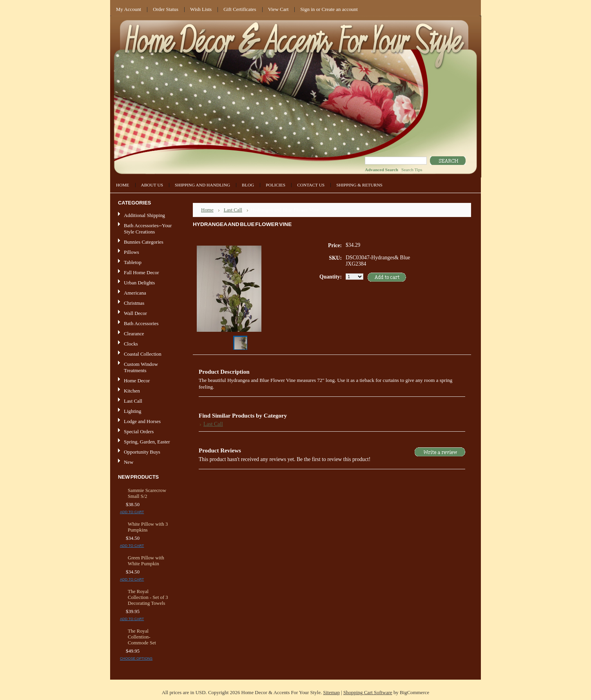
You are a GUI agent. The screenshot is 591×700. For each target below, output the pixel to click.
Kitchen (132, 391)
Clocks (131, 344)
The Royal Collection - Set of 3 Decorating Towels (148, 597)
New (129, 462)
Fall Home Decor (141, 272)
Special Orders (139, 431)
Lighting (132, 411)
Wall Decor (135, 313)
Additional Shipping (144, 215)
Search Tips (412, 170)
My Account (129, 9)
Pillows (131, 252)
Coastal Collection (143, 354)
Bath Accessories (146, 324)
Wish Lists (201, 9)
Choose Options (136, 658)
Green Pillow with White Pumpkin (146, 561)
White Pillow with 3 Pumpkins (148, 527)
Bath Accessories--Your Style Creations (148, 229)
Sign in (307, 9)
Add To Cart (132, 512)
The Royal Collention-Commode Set (142, 637)
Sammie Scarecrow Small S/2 (147, 493)
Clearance (134, 334)
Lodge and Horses (142, 421)
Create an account (339, 9)
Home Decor (146, 381)
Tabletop (133, 262)
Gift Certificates (240, 9)
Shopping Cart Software (368, 692)
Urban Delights (139, 283)
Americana (146, 293)
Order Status (166, 9)
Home (207, 210)
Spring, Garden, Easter (147, 442)
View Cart (278, 9)
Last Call (133, 401)
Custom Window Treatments (141, 367)
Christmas (134, 303)
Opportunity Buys (142, 452)
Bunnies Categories (144, 242)
